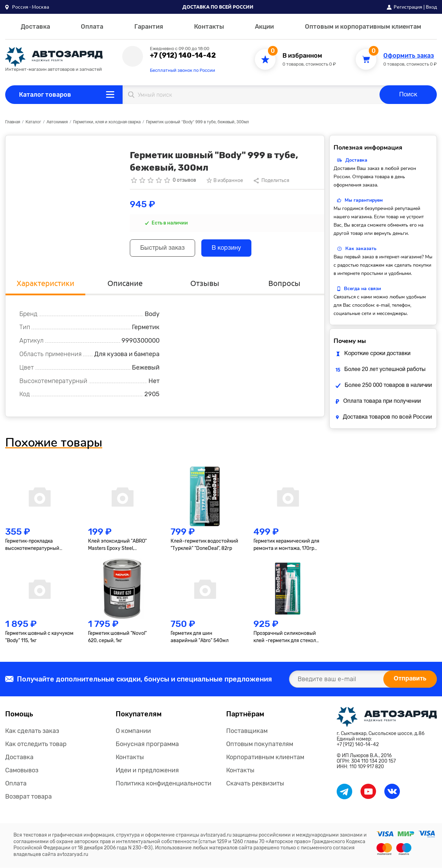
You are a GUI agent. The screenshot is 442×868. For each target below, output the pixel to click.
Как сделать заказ (32, 731)
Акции (264, 27)
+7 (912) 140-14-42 (183, 55)
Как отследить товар (36, 744)
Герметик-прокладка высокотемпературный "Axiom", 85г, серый (32, 546)
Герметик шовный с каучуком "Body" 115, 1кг (39, 638)
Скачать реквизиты (255, 784)
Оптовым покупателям (260, 744)
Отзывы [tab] (205, 283)
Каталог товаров (45, 95)
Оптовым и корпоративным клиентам (363, 27)
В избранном (302, 56)
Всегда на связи (362, 289)
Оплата (92, 27)
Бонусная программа (147, 744)
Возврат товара (28, 797)
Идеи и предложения (147, 771)
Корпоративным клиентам (265, 757)
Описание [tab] (125, 283)
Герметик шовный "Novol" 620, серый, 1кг (117, 638)
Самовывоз (22, 771)
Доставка (35, 27)
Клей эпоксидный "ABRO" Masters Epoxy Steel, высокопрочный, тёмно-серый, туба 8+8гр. (117, 546)
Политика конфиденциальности (164, 784)
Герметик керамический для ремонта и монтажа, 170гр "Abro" (286, 546)
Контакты (209, 27)
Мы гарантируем (364, 200)
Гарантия (149, 27)
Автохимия (57, 122)
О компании (133, 731)
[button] (27, 7)
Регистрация (408, 7)
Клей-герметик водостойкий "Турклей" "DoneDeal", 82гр (204, 545)
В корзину (227, 249)
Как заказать (361, 249)
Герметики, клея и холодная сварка (107, 122)
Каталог (33, 122)
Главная (13, 122)
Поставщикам (247, 731)
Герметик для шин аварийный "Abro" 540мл (200, 638)
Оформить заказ (409, 56)
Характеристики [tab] (45, 283)
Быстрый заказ (163, 249)
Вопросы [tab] (284, 283)
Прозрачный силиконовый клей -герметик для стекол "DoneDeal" (285, 638)
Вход (431, 7)
